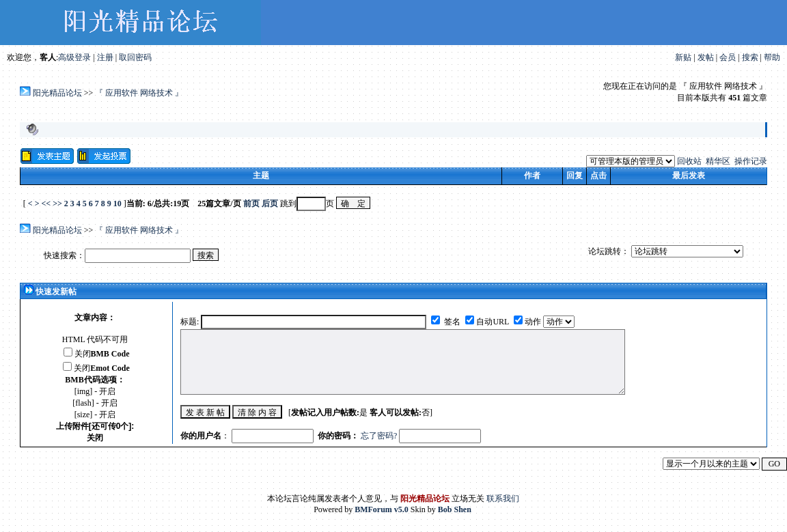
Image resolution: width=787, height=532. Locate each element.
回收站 (689, 161)
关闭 (102, 354)
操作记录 (751, 161)
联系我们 (503, 499)
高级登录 (74, 57)
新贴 (683, 57)
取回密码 (135, 57)
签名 (451, 322)
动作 (534, 322)
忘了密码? (379, 436)
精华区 (718, 161)
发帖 (706, 57)
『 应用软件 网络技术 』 (139, 93)
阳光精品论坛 (57, 93)
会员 (728, 57)
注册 (105, 57)
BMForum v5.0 (382, 509)
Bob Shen (455, 509)
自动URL (493, 322)
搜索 (750, 57)
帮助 (772, 57)
